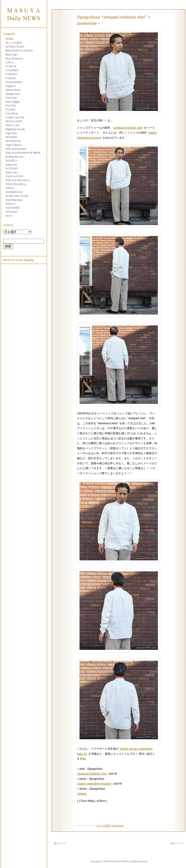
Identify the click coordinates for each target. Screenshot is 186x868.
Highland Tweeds (15, 129)
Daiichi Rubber (14, 82)
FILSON (10, 110)
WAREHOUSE (14, 192)
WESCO (10, 204)
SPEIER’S (11, 161)
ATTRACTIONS (15, 47)
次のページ (177, 843)
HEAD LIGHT (14, 121)
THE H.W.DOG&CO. (18, 180)
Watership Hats (14, 200)
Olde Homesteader (16, 149)
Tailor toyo (12, 172)
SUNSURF (12, 168)
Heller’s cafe (13, 125)
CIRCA (10, 62)
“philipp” (82, 794)
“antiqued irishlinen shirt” (128, 128)
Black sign (11, 55)
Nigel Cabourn (14, 145)
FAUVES (11, 106)
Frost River (12, 113)
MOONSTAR (13, 141)
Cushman (11, 78)
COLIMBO (12, 70)
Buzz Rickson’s (14, 58)
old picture (12, 212)
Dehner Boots (13, 90)
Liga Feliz (11, 133)
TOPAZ (10, 188)
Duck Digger (13, 102)
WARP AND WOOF (17, 196)
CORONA (11, 74)
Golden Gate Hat (15, 117)
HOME (10, 39)
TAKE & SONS (14, 176)
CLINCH (11, 66)
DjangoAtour (13, 94)
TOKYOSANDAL (16, 184)
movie (9, 216)
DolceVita (11, 98)
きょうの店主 (14, 43)
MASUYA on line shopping (19, 260)
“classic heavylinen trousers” (94, 784)
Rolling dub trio (14, 157)
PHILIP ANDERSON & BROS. (23, 153)
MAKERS (11, 137)
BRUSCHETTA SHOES (19, 51)
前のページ (60, 843)
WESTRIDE (13, 208)
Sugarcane (11, 165)
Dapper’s (11, 86)
